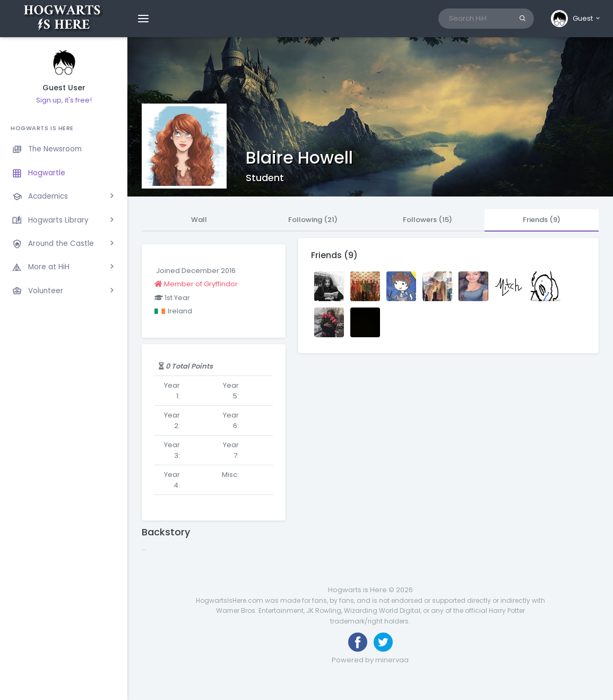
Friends (542, 220)
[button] (576, 19)
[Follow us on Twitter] (383, 642)
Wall (199, 220)
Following (313, 220)
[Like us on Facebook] (358, 642)
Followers (428, 220)
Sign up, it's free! (64, 100)
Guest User (64, 88)
